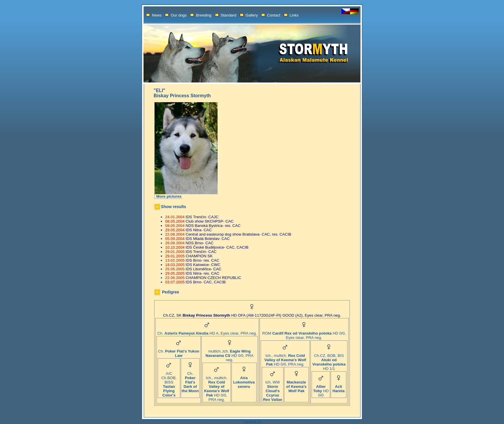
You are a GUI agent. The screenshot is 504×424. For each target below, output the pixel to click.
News (154, 15)
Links (291, 15)
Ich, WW (273, 389)
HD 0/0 (321, 389)
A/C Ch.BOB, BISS (169, 383)
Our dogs (176, 15)
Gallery (249, 15)
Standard (226, 15)
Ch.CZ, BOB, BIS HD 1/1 (329, 360)
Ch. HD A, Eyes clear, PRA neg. (207, 332)
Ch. (179, 352)
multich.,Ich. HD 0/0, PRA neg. (229, 354)
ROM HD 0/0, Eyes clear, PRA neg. (304, 334)
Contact (271, 15)
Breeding (201, 15)
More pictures (169, 196)
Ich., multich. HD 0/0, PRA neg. (217, 387)
